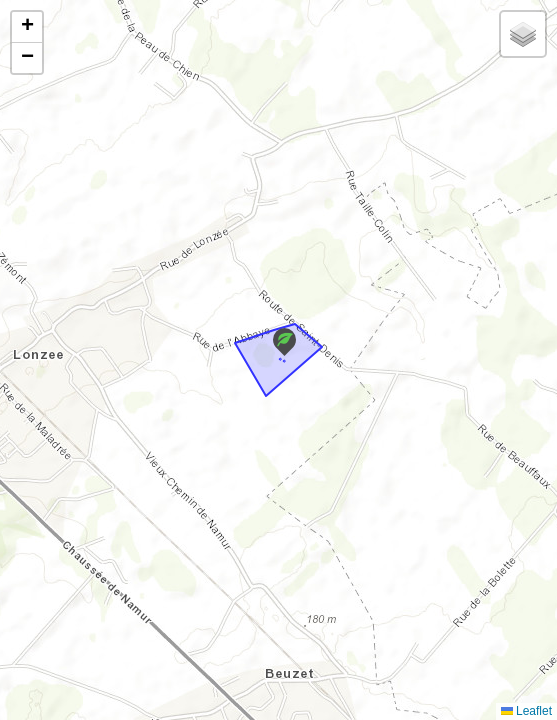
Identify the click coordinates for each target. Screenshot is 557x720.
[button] (284, 342)
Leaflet (526, 711)
